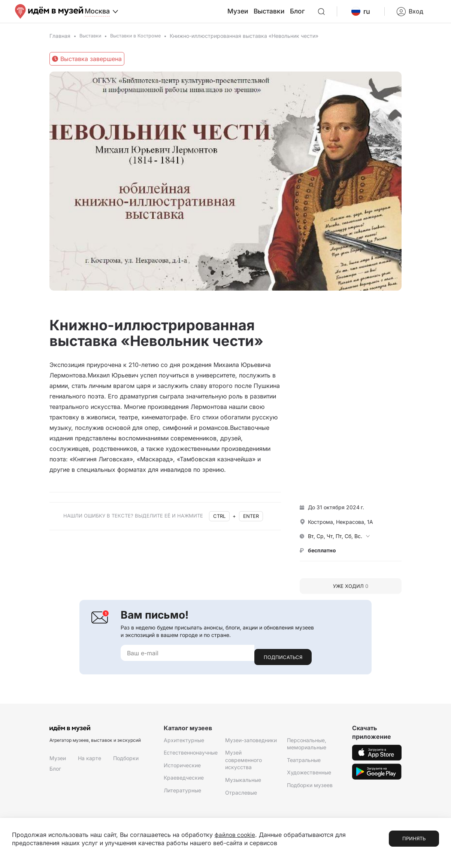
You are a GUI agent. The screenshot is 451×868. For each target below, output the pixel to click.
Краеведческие (184, 780)
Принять (414, 838)
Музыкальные (243, 782)
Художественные (309, 775)
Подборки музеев (310, 787)
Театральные (304, 762)
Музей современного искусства (243, 762)
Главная (60, 42)
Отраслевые (241, 794)
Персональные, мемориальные (307, 746)
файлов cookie (236, 835)
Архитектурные (184, 742)
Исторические (182, 767)
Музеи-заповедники (251, 742)
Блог (311, 15)
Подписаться (283, 659)
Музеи (256, 15)
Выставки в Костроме (141, 42)
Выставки (285, 15)
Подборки (126, 760)
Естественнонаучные (191, 755)
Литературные (182, 793)
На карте (90, 760)
